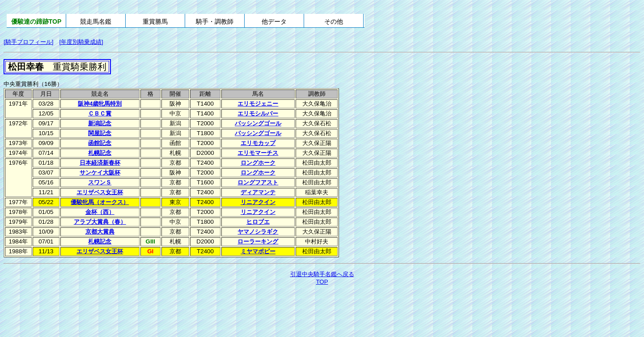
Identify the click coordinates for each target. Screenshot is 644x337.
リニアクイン (258, 202)
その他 (334, 21)
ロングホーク (258, 163)
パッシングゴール (258, 123)
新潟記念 (100, 123)
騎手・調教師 (215, 21)
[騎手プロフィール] (28, 42)
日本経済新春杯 (100, 163)
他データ (274, 21)
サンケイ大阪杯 (100, 173)
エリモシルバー (258, 113)
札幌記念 (100, 153)
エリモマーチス (258, 153)
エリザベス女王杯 (100, 192)
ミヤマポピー (258, 251)
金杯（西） (100, 212)
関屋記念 (100, 133)
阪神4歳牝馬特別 (100, 104)
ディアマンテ (258, 192)
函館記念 (100, 143)
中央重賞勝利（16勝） (33, 84)
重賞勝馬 (155, 21)
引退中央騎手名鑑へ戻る (322, 274)
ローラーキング (258, 241)
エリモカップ (258, 143)
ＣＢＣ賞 (100, 113)
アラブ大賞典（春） (100, 222)
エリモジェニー (258, 104)
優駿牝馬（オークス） (100, 202)
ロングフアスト (258, 182)
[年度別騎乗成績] (81, 42)
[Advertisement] (322, 311)
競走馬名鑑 (96, 21)
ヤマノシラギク (258, 232)
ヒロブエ (258, 222)
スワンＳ (100, 182)
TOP (322, 282)
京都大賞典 (100, 232)
